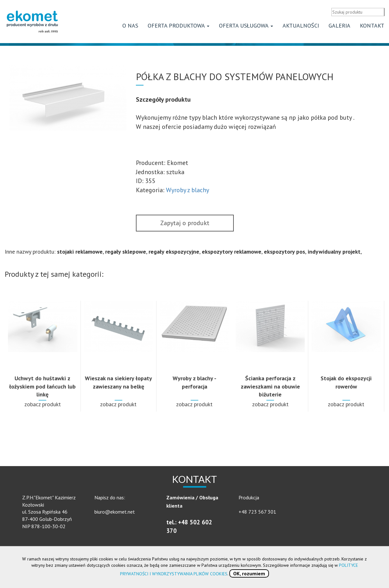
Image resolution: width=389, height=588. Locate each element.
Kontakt (372, 27)
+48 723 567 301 (257, 513)
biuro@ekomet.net (115, 513)
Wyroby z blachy (188, 192)
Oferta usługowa (246, 27)
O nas (130, 27)
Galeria (339, 27)
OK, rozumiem (249, 573)
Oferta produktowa (179, 27)
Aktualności (301, 27)
